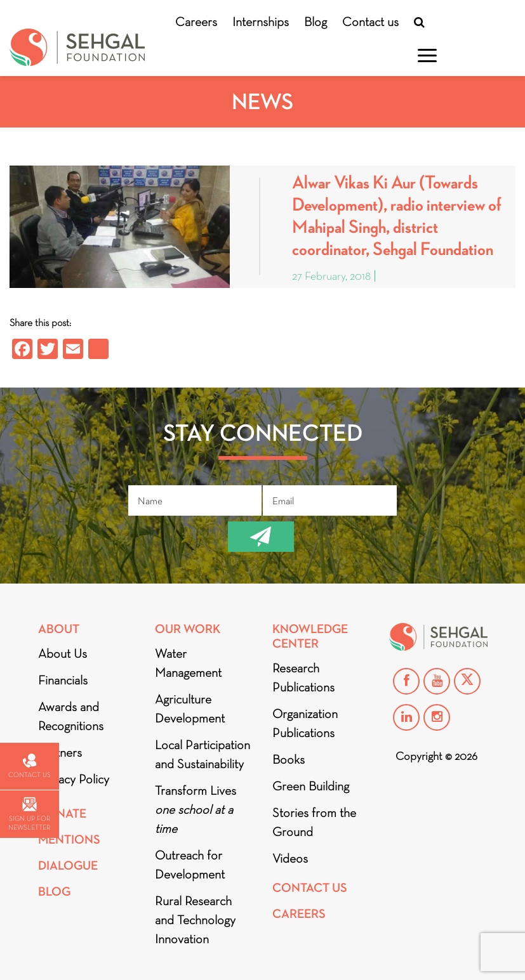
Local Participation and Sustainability (203, 754)
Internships (261, 22)
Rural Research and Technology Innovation (195, 920)
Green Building (311, 786)
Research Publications (303, 677)
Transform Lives (196, 809)
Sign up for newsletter (29, 814)
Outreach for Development (190, 865)
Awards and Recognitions (71, 716)
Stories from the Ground (314, 822)
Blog (316, 22)
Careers (196, 22)
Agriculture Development (190, 709)
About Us (63, 653)
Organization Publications (305, 723)
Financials (63, 680)
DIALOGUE (68, 866)
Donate (62, 813)
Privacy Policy (74, 779)
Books (289, 759)
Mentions (69, 840)
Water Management (188, 663)
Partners (60, 752)
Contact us (370, 22)
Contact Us (310, 888)
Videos (290, 858)
